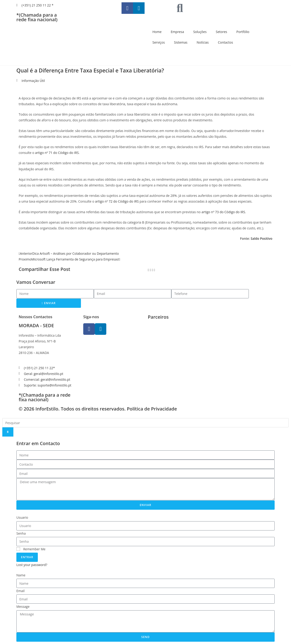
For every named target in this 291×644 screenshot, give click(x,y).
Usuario (22, 517)
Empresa (177, 32)
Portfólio (243, 32)
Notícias (203, 42)
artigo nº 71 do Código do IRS (57, 153)
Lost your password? (32, 565)
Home (157, 32)
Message (23, 607)
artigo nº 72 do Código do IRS (117, 201)
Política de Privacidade (152, 409)
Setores (221, 32)
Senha (21, 533)
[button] (148, 270)
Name (21, 575)
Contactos (225, 42)
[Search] (8, 432)
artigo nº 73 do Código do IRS (223, 212)
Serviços (159, 42)
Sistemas (181, 42)
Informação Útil (33, 81)
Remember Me (31, 549)
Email (21, 591)
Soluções (200, 32)
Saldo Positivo (261, 238)
